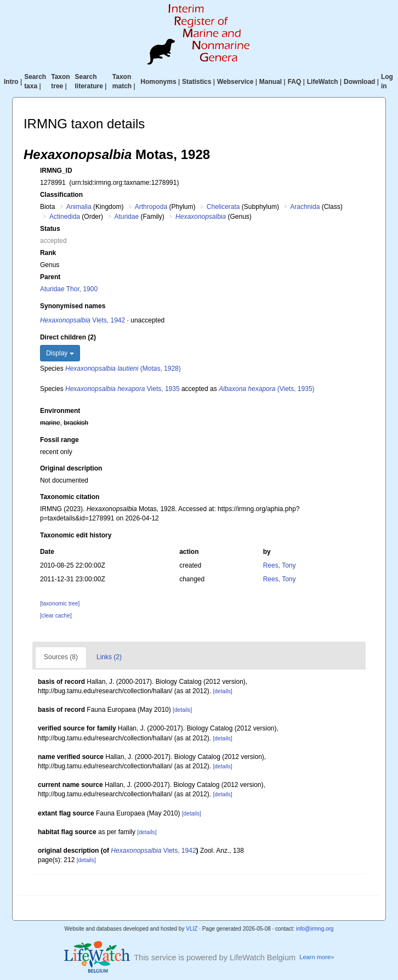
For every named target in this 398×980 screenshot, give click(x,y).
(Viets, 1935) (267, 389)
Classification (61, 195)
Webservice (235, 82)
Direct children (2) (68, 337)
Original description (71, 468)
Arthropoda (151, 207)
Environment (60, 411)
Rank (48, 253)
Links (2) (109, 657)
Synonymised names (73, 306)
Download (359, 82)
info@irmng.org (315, 929)
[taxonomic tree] (60, 604)
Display (60, 353)
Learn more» (317, 957)
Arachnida (305, 207)
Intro (11, 82)
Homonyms (158, 82)
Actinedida (65, 217)
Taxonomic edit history (76, 535)
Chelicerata (223, 207)
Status (50, 229)
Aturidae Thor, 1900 (69, 289)
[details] (222, 691)
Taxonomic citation (70, 497)
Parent (50, 277)
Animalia (79, 207)
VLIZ (192, 929)
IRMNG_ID (56, 171)
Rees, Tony (280, 565)
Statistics (197, 82)
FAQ (295, 82)
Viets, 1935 (123, 389)
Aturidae (126, 217)
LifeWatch (323, 82)
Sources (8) (61, 657)
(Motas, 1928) (123, 369)
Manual (271, 82)
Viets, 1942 (83, 320)
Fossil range (59, 440)
